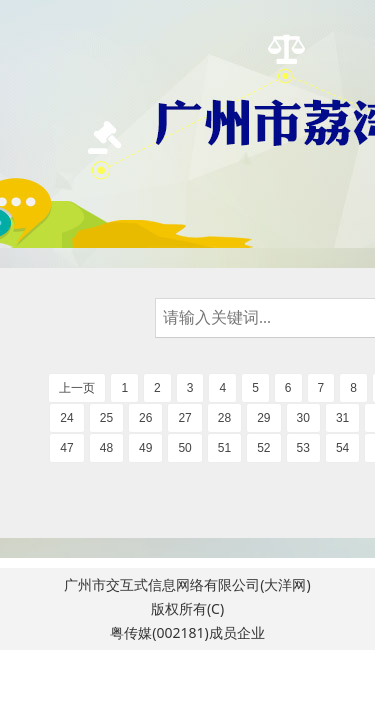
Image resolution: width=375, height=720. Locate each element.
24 (66, 418)
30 (303, 418)
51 (224, 448)
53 (303, 448)
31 (342, 418)
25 (106, 418)
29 (263, 418)
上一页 (77, 388)
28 (224, 418)
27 (184, 418)
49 (145, 448)
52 (263, 448)
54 (342, 448)
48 (106, 448)
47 (66, 448)
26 (145, 418)
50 (184, 448)
